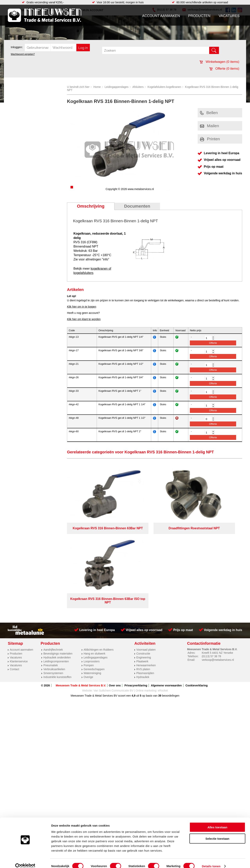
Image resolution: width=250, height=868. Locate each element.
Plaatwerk (142, 573)
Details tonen (211, 860)
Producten (199, 16)
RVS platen (143, 581)
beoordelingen (170, 608)
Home (97, 87)
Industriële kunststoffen (57, 589)
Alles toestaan (217, 821)
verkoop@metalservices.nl (218, 572)
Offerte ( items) (224, 69)
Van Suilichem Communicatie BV (113, 602)
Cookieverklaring (196, 597)
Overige (88, 589)
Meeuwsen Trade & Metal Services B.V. (81, 597)
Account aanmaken (161, 16)
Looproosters (92, 573)
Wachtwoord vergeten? (23, 54)
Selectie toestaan (217, 833)
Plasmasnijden (145, 585)
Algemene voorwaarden (166, 597)
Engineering (144, 569)
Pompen (89, 577)
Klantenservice (19, 573)
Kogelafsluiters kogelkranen (164, 87)
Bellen (209, 113)
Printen (210, 139)
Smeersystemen (53, 585)
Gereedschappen (94, 581)
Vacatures (229, 16)
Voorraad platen (146, 562)
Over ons (115, 597)
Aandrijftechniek (53, 562)
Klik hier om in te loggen (82, 307)
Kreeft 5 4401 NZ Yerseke (217, 565)
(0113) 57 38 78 (211, 568)
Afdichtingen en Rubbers (99, 562)
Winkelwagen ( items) (219, 62)
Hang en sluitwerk (94, 565)
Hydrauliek (143, 589)
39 (160, 608)
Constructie (143, 565)
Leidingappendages (117, 87)
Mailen (210, 126)
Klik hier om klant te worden (84, 319)
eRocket (163, 602)
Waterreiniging (92, 585)
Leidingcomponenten (56, 573)
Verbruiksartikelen (54, 581)
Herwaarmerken (146, 577)
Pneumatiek (51, 577)
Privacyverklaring (136, 597)
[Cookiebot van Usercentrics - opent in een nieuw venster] (25, 860)
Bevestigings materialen (58, 565)
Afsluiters (138, 87)
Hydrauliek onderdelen (57, 569)
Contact (14, 581)
